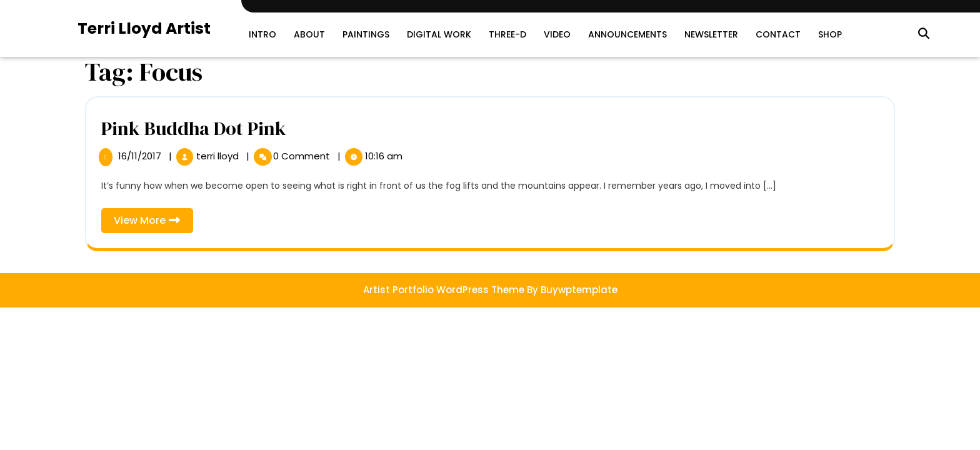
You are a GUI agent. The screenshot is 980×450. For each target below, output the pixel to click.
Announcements (627, 34)
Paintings (366, 34)
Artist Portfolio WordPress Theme (444, 290)
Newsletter (711, 34)
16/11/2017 (141, 156)
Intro (262, 34)
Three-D (507, 34)
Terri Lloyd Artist (144, 28)
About (309, 34)
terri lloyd (219, 156)
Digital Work (439, 34)
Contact (778, 34)
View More (153, 223)
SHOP (830, 34)
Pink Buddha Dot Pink (194, 128)
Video (557, 34)
